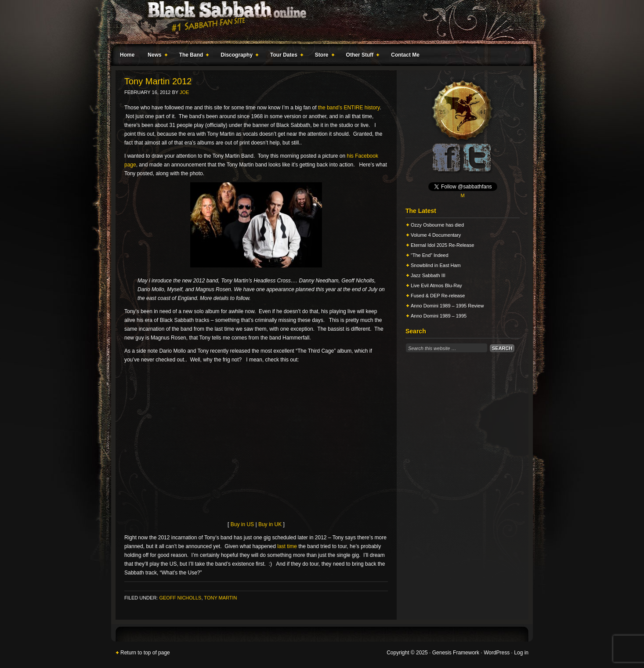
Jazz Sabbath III (428, 275)
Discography (238, 56)
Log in (521, 653)
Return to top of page (145, 653)
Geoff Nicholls (180, 598)
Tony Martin (220, 598)
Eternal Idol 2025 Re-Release (442, 245)
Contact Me (405, 55)
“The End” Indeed (430, 255)
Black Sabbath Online (318, 22)
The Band (192, 56)
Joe (184, 92)
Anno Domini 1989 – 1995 (439, 316)
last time (287, 546)
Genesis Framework (456, 653)
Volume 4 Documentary (436, 235)
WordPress (497, 653)
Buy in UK (270, 524)
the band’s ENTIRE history (349, 108)
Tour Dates (285, 56)
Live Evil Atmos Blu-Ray (436, 285)
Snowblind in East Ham (436, 265)
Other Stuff (361, 56)
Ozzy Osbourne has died (437, 225)
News (156, 56)
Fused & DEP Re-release (438, 296)
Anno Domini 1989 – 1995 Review (447, 306)
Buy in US (242, 524)
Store (323, 56)
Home (127, 55)
